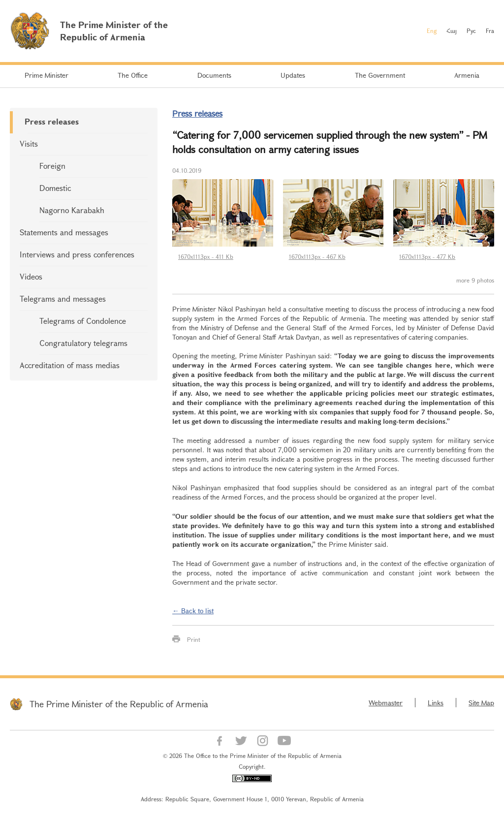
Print (194, 639)
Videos (31, 276)
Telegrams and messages (63, 299)
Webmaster (386, 703)
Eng (432, 31)
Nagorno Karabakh (72, 210)
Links (436, 703)
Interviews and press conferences (77, 254)
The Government (380, 75)
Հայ (452, 31)
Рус (471, 31)
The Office (133, 75)
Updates (293, 75)
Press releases (52, 121)
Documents (214, 75)
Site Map (481, 703)
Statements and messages (64, 232)
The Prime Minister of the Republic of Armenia (119, 704)
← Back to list (193, 611)
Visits (29, 143)
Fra (490, 31)
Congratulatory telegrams (83, 343)
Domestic (55, 188)
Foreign (52, 166)
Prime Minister (47, 75)
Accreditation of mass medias (70, 365)
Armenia (467, 75)
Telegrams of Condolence (83, 321)
